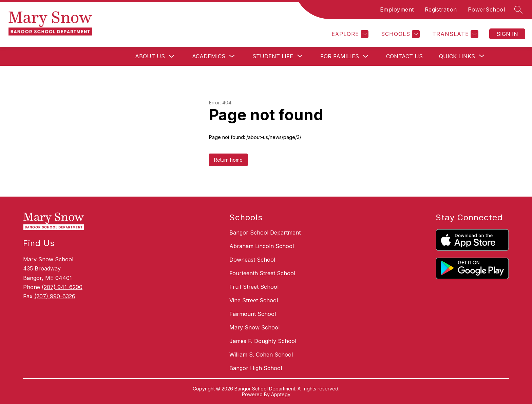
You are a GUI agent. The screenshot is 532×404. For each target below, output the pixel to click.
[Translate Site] (454, 34)
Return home (228, 160)
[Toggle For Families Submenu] (366, 56)
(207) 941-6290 (62, 287)
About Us (150, 56)
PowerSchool (487, 9)
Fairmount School (253, 314)
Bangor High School (256, 368)
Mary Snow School (254, 327)
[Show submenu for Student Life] (273, 56)
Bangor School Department (265, 233)
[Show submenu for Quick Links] (457, 56)
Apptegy (281, 394)
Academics (209, 56)
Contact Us (404, 56)
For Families (340, 56)
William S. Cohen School (261, 355)
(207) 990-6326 (55, 296)
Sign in (507, 34)
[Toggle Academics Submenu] (232, 56)
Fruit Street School (254, 287)
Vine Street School (254, 300)
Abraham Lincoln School (262, 246)
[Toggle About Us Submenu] (172, 56)
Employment (397, 9)
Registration (441, 9)
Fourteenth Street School (262, 273)
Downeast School (252, 260)
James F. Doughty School (263, 341)
